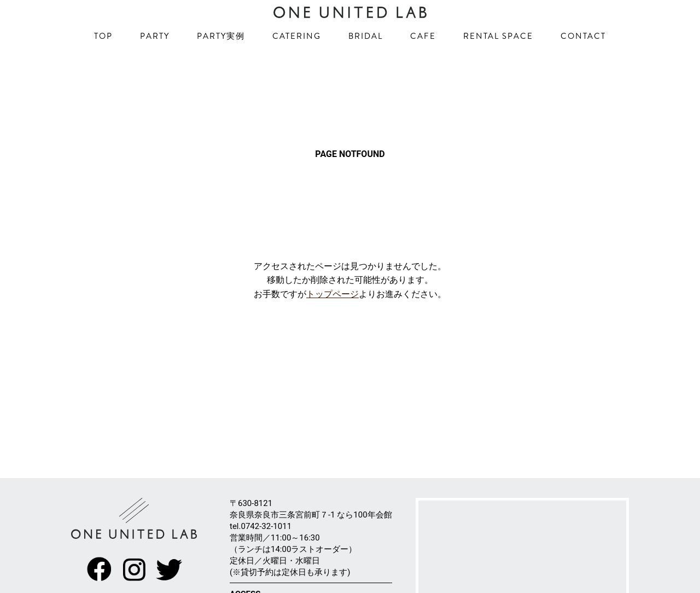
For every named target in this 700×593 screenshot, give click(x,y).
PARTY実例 (221, 60)
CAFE (423, 60)
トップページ (332, 336)
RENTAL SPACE (498, 60)
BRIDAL (366, 60)
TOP (103, 60)
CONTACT (583, 60)
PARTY (155, 60)
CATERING (297, 60)
